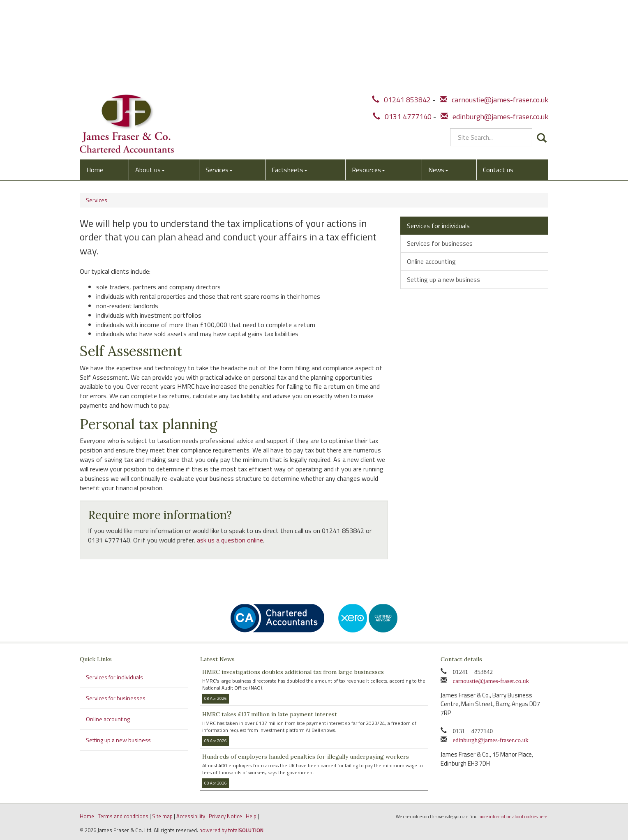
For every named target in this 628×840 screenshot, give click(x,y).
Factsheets (290, 77)
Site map (162, 816)
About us (150, 77)
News (438, 77)
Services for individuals (438, 226)
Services (219, 77)
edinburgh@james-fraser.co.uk (494, 26)
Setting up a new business (443, 279)
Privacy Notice (225, 816)
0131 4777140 (402, 26)
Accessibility (191, 816)
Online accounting (431, 261)
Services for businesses (440, 243)
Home (95, 77)
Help (251, 816)
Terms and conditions (123, 816)
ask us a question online (230, 540)
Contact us (498, 77)
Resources (368, 77)
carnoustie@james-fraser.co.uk (494, 9)
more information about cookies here (513, 816)
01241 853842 (401, 9)
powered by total (231, 830)
